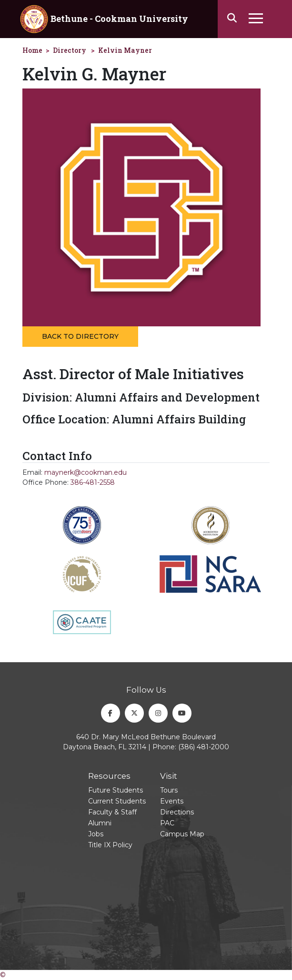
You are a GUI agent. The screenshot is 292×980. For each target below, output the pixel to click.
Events (172, 801)
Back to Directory (80, 336)
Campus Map (182, 834)
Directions (177, 812)
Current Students (117, 801)
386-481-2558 (93, 482)
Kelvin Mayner (125, 50)
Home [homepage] (32, 50)
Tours (169, 790)
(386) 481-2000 (204, 747)
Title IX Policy (110, 845)
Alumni (100, 823)
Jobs (96, 834)
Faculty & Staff (112, 812)
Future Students (116, 790)
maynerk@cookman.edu (86, 472)
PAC (167, 823)
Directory (70, 50)
